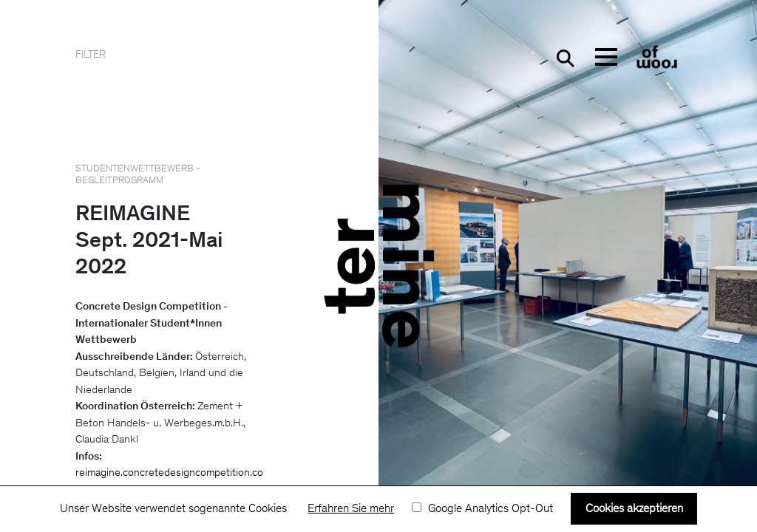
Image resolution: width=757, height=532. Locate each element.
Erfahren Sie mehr (351, 509)
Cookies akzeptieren (634, 509)
